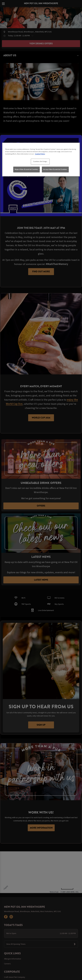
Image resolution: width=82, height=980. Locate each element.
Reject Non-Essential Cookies (26, 169)
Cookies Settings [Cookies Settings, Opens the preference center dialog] (40, 162)
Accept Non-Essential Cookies (55, 169)
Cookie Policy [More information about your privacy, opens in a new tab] (40, 154)
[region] (41, 159)
